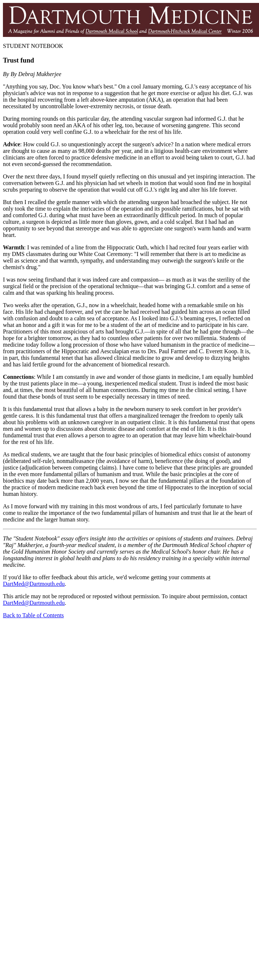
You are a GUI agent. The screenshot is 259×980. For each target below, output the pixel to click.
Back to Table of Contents (33, 615)
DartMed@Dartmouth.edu (34, 584)
